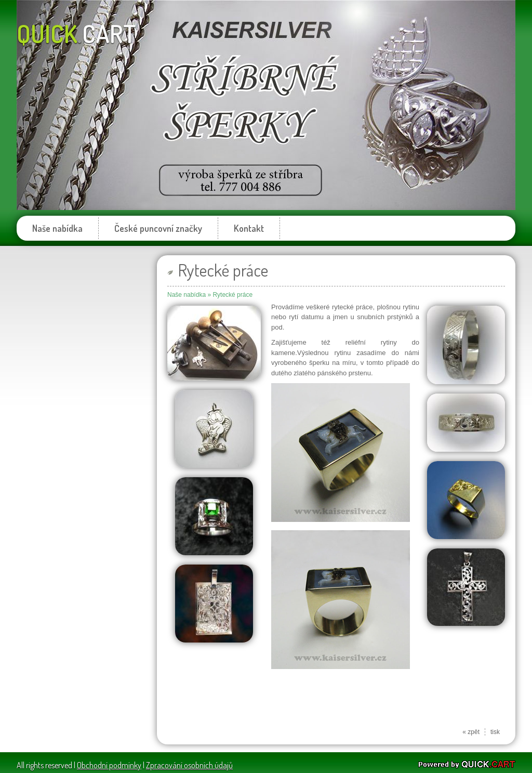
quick (76, 34)
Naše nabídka (57, 228)
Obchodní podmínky (109, 765)
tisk (495, 732)
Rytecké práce (232, 295)
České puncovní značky (158, 228)
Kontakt (249, 228)
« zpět (471, 732)
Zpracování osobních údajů (189, 765)
